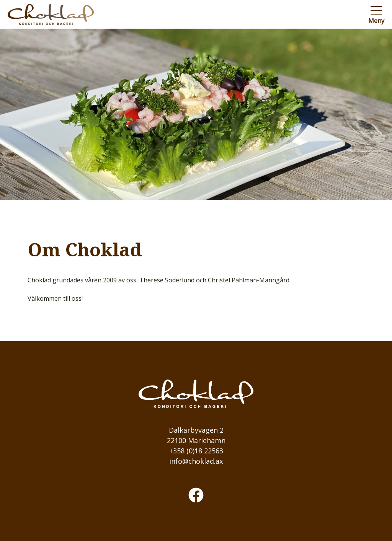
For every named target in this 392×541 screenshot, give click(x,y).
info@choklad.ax (196, 461)
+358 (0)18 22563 (196, 451)
